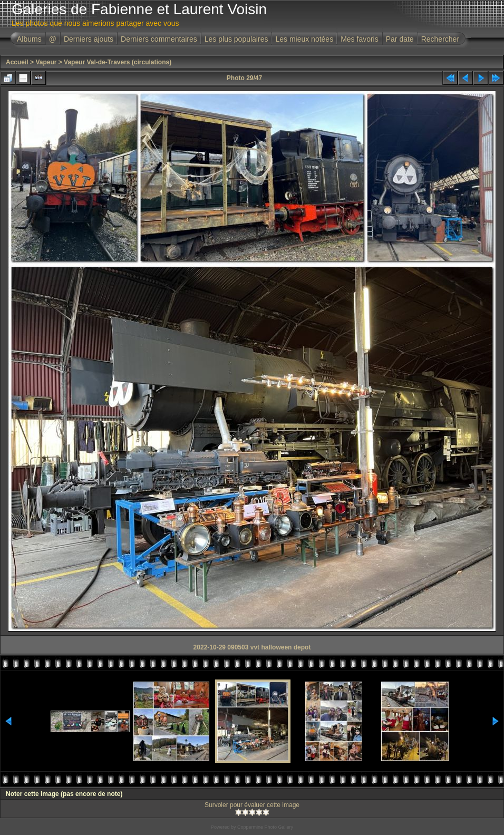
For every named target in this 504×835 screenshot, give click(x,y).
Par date (400, 39)
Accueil (17, 62)
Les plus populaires (236, 39)
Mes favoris (360, 39)
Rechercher (440, 39)
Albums (29, 39)
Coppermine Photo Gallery (265, 827)
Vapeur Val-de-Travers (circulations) (118, 62)
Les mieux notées (304, 39)
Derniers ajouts (89, 39)
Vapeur (46, 62)
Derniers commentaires (159, 39)
